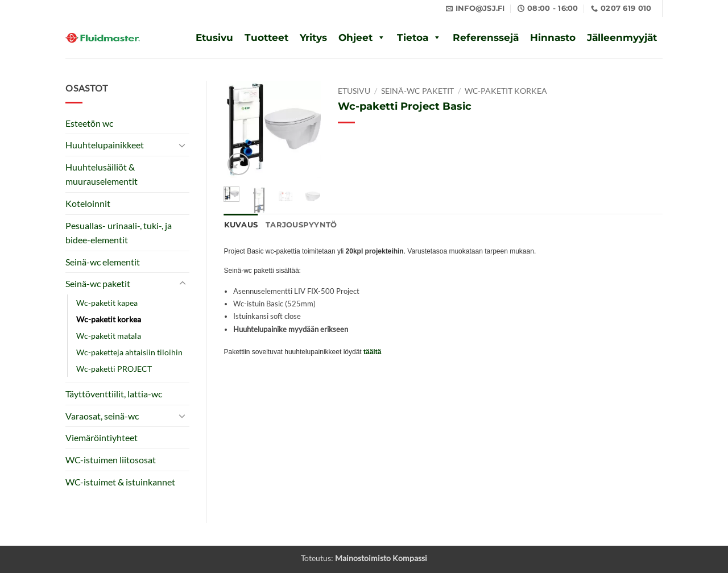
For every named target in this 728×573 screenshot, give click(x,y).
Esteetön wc (89, 123)
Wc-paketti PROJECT (114, 369)
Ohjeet (355, 38)
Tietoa (413, 38)
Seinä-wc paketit (98, 283)
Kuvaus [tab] (241, 225)
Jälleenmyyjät (622, 38)
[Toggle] (183, 145)
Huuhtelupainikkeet (105, 145)
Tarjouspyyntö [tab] (301, 225)
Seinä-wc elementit (103, 262)
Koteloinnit (88, 203)
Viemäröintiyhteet (102, 437)
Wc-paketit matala (109, 336)
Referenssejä (486, 38)
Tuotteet (266, 38)
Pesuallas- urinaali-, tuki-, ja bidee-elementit (119, 233)
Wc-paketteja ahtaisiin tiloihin (129, 352)
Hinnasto (553, 38)
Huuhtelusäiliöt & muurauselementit (102, 174)
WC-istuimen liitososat (111, 460)
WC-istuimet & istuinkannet (120, 482)
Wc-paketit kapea (107, 303)
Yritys (313, 38)
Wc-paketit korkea (109, 319)
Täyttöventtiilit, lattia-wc (114, 394)
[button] (239, 164)
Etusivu (214, 38)
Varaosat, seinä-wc (102, 416)
